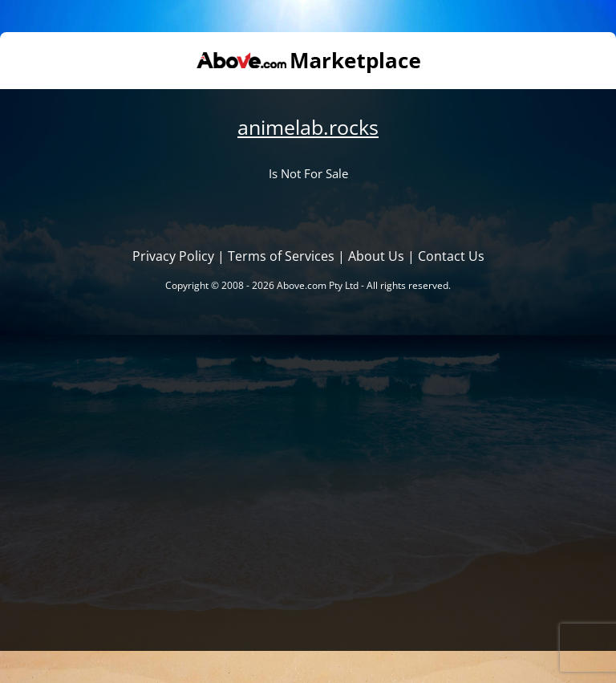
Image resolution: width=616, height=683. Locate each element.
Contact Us (451, 256)
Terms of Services (281, 256)
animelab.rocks (308, 127)
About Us (376, 256)
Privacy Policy (173, 256)
